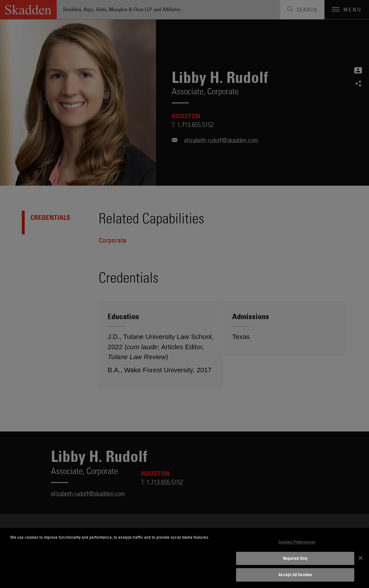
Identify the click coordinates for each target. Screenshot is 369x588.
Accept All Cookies (295, 575)
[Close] (360, 558)
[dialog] (184, 558)
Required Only (295, 558)
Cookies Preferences (297, 542)
